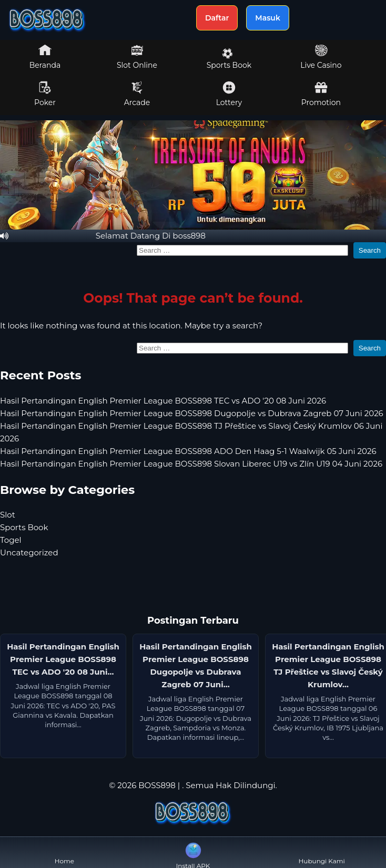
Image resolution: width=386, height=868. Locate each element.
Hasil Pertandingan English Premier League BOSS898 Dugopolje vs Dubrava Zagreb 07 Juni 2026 (192, 413)
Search (370, 250)
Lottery (229, 94)
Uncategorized (29, 552)
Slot (8, 515)
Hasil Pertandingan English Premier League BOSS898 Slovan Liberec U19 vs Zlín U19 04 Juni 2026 (191, 464)
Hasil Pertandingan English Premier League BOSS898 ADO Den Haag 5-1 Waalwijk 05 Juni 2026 (188, 451)
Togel (11, 540)
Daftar (217, 18)
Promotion (321, 94)
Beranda (45, 57)
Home (64, 853)
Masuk (268, 18)
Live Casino (321, 57)
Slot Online (137, 57)
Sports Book (229, 59)
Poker (45, 94)
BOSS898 (157, 785)
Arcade (137, 94)
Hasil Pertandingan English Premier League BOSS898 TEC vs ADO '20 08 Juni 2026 (163, 401)
